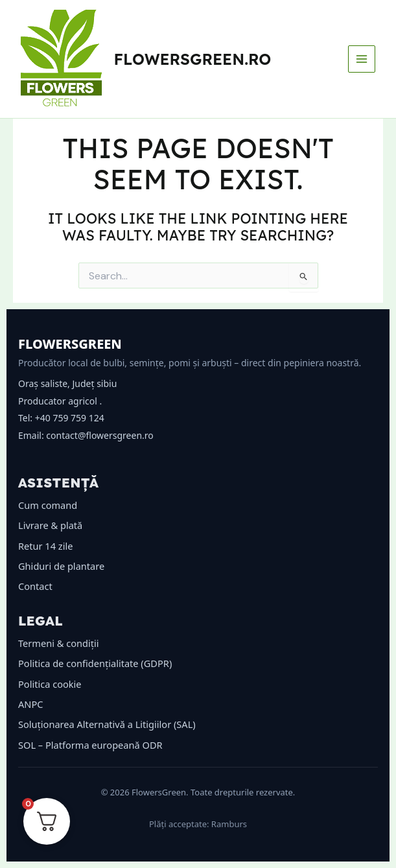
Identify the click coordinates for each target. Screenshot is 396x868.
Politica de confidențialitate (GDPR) (95, 663)
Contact (35, 586)
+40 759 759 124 (70, 418)
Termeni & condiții (59, 643)
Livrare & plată (50, 525)
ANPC (30, 704)
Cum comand (48, 505)
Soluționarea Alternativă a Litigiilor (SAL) (107, 724)
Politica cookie (50, 684)
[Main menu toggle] (362, 59)
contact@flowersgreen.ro (99, 435)
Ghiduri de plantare (61, 566)
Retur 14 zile (45, 546)
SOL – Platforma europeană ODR (90, 745)
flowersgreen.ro (193, 59)
